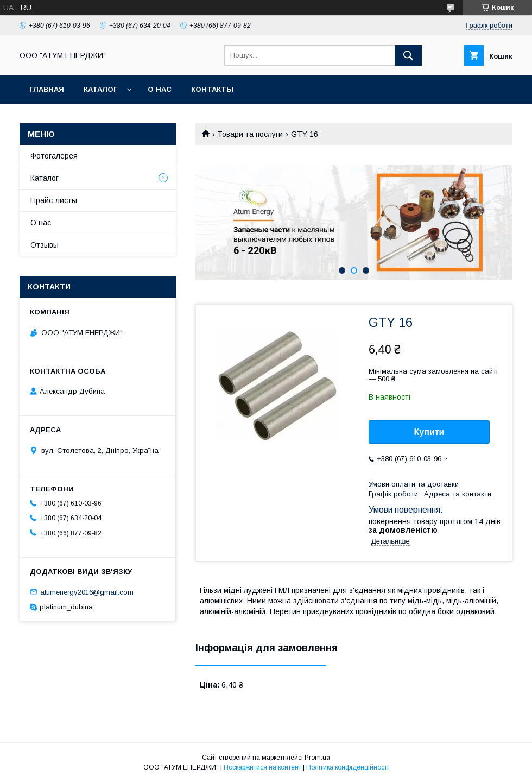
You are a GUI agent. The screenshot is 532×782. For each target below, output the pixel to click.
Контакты (212, 89)
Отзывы (45, 245)
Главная (47, 89)
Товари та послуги (250, 134)
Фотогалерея (54, 156)
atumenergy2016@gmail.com (87, 592)
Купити (429, 432)
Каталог (100, 89)
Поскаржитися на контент (262, 767)
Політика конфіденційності (347, 767)
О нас (160, 89)
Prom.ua (317, 758)
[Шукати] (408, 55)
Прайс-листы (54, 200)
